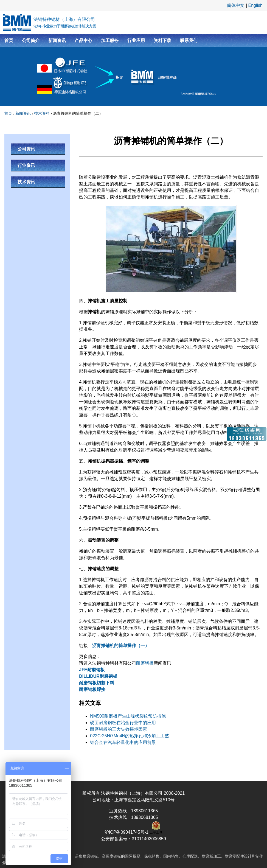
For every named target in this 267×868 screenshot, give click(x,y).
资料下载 (162, 40)
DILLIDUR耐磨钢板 (98, 676)
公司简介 (31, 40)
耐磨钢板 (145, 663)
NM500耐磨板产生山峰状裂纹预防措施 (128, 716)
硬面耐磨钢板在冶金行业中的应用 (123, 723)
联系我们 (189, 40)
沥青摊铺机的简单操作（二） (78, 113)
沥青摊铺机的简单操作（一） (121, 646)
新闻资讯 (57, 40)
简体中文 (236, 5)
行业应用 (136, 40)
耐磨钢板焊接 (92, 689)
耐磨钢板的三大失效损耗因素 (119, 729)
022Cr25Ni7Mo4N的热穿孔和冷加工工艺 (130, 736)
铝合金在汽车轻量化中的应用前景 (123, 742)
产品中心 (83, 40)
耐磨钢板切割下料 (97, 683)
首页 (9, 40)
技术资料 (42, 113)
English (255, 5)
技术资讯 (26, 182)
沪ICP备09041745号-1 (127, 832)
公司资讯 (26, 149)
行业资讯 (26, 165)
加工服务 (110, 40)
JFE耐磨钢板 (92, 670)
